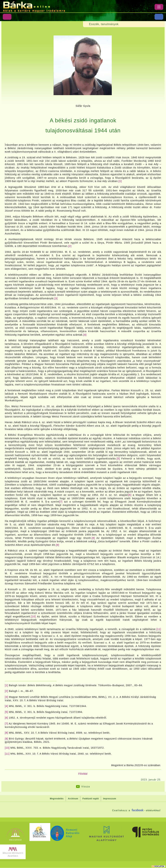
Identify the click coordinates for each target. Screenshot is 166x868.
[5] (118, 459)
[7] (61, 502)
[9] (58, 545)
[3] (56, 298)
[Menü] (159, 7)
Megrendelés (57, 799)
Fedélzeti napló (91, 799)
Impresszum (110, 799)
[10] (33, 616)
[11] (159, 629)
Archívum (73, 799)
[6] (130, 495)
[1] (120, 181)
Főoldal (83, 774)
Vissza (86, 787)
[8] (93, 538)
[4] (85, 335)
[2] (70, 246)
